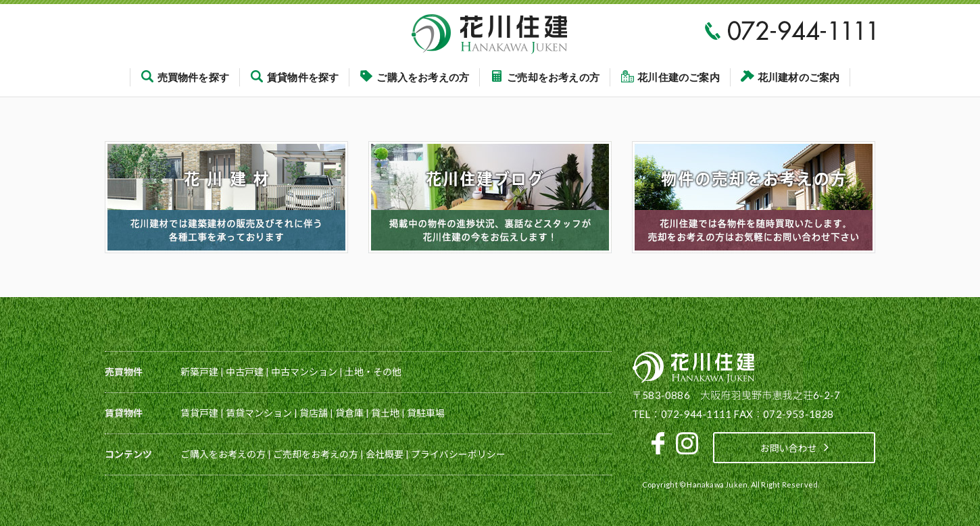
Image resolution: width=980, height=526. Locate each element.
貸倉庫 (349, 413)
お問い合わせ (794, 447)
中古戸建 (245, 372)
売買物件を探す (185, 77)
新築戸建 (199, 372)
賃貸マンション (259, 413)
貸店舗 (314, 413)
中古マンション (304, 372)
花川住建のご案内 (670, 77)
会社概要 (385, 454)
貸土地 (385, 413)
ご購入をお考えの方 (414, 77)
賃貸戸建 (199, 413)
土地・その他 (373, 372)
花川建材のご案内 (790, 77)
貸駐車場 (426, 413)
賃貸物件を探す (294, 77)
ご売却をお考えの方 (545, 77)
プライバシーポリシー (458, 454)
